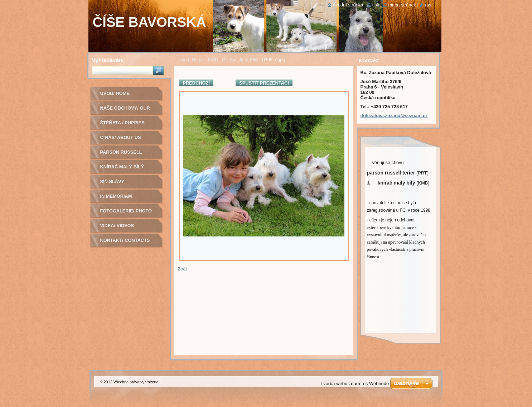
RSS (428, 5)
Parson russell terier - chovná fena (127, 155)
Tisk (376, 5)
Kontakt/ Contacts (125, 240)
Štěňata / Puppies (122, 123)
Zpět (183, 269)
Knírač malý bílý (122, 167)
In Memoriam (116, 196)
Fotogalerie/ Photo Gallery (126, 213)
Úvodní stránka (348, 5)
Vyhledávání (108, 60)
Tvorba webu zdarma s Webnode (355, 384)
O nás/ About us (121, 137)
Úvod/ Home (191, 60)
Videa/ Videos (117, 226)
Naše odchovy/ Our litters (125, 111)
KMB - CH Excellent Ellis (234, 60)
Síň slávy (112, 181)
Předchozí (196, 83)
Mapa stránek (402, 5)
